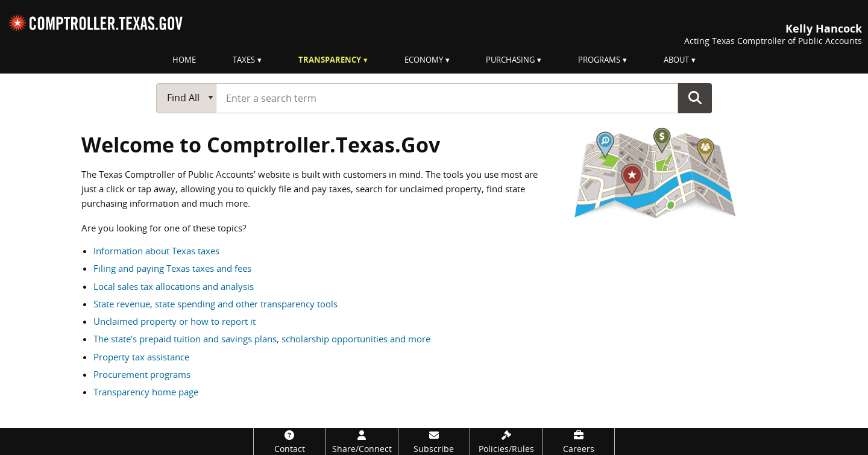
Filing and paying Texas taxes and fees (172, 268)
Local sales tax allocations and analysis (174, 286)
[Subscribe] (434, 441)
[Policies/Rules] (506, 441)
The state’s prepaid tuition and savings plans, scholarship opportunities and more (262, 339)
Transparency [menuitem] (330, 60)
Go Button (695, 98)
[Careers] (578, 441)
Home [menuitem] (184, 60)
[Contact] (290, 441)
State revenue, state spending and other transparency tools (215, 304)
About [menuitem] (676, 60)
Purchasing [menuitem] (510, 60)
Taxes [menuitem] (244, 60)
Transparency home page (146, 392)
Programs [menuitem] (599, 60)
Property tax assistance (141, 357)
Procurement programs (142, 374)
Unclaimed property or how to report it (175, 321)
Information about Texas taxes (156, 251)
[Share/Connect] (362, 441)
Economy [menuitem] (424, 60)
